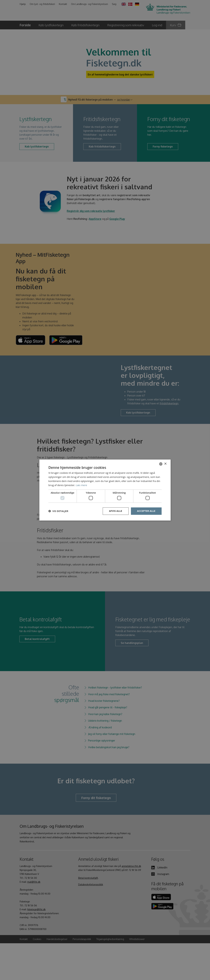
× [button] (165, 464)
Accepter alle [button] (146, 511)
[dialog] (105, 490)
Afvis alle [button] (116, 511)
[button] (58, 511)
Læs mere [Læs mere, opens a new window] (81, 485)
